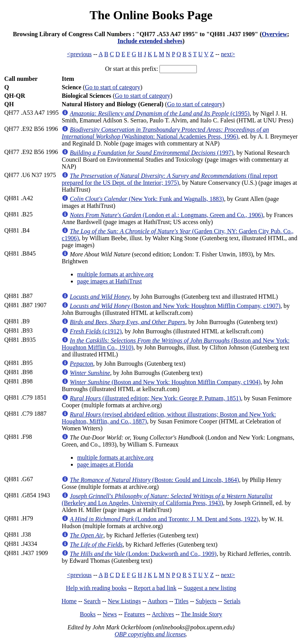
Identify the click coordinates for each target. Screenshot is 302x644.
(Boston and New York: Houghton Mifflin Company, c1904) (165, 382)
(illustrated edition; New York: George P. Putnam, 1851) (155, 398)
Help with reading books (96, 588)
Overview (274, 34)
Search (92, 601)
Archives (163, 614)
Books (88, 614)
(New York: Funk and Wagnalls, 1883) (147, 199)
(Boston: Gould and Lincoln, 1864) (154, 480)
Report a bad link (155, 588)
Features (134, 614)
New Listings (124, 601)
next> (228, 54)
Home (69, 601)
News (110, 614)
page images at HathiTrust (109, 281)
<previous (79, 54)
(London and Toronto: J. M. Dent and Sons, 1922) (164, 519)
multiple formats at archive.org (115, 274)
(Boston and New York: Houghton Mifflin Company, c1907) (175, 306)
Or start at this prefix (131, 69)
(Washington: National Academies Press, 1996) (165, 133)
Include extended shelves (150, 41)
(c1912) (96, 331)
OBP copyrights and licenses (150, 634)
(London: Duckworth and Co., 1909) (143, 554)
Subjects (206, 601)
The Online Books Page (151, 15)
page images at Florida (105, 464)
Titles (181, 601)
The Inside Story (202, 614)
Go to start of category (112, 87)
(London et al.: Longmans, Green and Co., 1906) (166, 215)
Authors (158, 601)
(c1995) (160, 113)
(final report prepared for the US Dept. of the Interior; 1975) (169, 179)
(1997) (152, 153)
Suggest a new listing (210, 588)
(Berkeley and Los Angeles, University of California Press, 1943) (167, 499)
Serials (232, 601)
